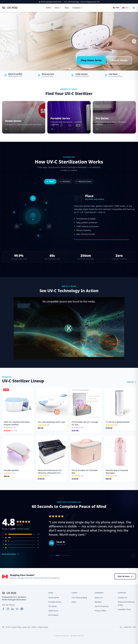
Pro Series (53, 606)
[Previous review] (51, 555)
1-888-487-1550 (129, 627)
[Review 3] (63, 555)
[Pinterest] (22, 609)
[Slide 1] (66, 69)
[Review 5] (67, 555)
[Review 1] (57, 555)
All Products (53, 615)
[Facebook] (3, 609)
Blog (67, 8)
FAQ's (74, 602)
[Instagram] (8, 609)
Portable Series (55, 602)
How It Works (120, 60)
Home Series (54, 598)
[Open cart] (134, 8)
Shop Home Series (91, 60)
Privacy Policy (100, 611)
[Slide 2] (67, 69)
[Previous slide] (4, 41)
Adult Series (53, 611)
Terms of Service (102, 606)
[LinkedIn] (13, 609)
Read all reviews (10, 554)
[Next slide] (134, 41)
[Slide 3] (70, 69)
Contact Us (122, 598)
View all (131, 382)
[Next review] (134, 555)
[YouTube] (17, 609)
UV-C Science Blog (79, 598)
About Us (99, 598)
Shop (58, 8)
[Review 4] (65, 555)
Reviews (98, 602)
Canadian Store (124, 609)
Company (77, 8)
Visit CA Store (125, 576)
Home (48, 8)
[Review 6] (69, 555)
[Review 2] (61, 555)
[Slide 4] (72, 69)
